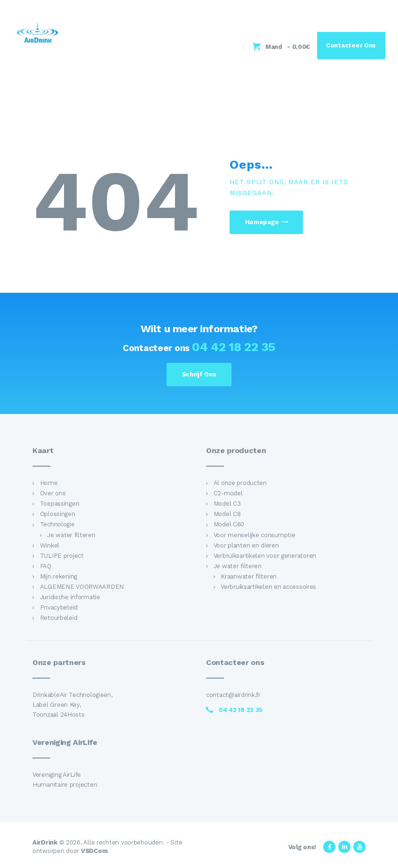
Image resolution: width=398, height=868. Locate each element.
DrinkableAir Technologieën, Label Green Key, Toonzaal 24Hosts (72, 705)
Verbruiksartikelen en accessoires (268, 587)
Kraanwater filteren (249, 576)
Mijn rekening (59, 576)
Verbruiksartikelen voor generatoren (265, 556)
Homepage (262, 222)
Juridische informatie (70, 597)
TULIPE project (62, 556)
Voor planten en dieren (246, 545)
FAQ (46, 566)
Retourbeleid (59, 618)
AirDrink (45, 842)
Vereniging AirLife (57, 775)
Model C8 (227, 514)
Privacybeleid (59, 607)
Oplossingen (58, 514)
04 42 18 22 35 (234, 347)
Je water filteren (71, 535)
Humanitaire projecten (65, 785)
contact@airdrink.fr (233, 695)
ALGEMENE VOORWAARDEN (82, 587)
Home (49, 483)
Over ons (53, 493)
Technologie (57, 524)
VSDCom (94, 851)
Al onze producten (240, 483)
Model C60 (229, 524)
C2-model (228, 493)
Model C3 (227, 504)
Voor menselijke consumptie (255, 535)
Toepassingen (60, 504)
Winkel (50, 545)
